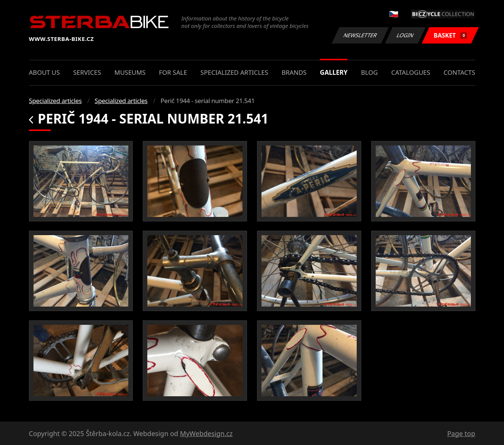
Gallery (334, 72)
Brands (294, 72)
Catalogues (411, 72)
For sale (173, 72)
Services (87, 72)
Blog (369, 72)
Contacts (460, 72)
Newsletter (360, 35)
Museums (130, 72)
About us (44, 72)
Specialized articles (234, 72)
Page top (461, 433)
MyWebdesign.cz (206, 433)
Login (405, 35)
